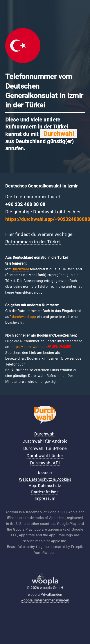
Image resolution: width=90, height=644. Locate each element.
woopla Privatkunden (45, 595)
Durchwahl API (45, 463)
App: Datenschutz (45, 486)
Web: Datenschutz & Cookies (45, 479)
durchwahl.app (24, 317)
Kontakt (45, 473)
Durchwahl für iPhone (45, 448)
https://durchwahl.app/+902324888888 (48, 219)
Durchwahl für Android (45, 441)
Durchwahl (20, 269)
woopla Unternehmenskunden (45, 600)
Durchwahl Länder (45, 456)
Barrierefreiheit (45, 492)
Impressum (45, 498)
